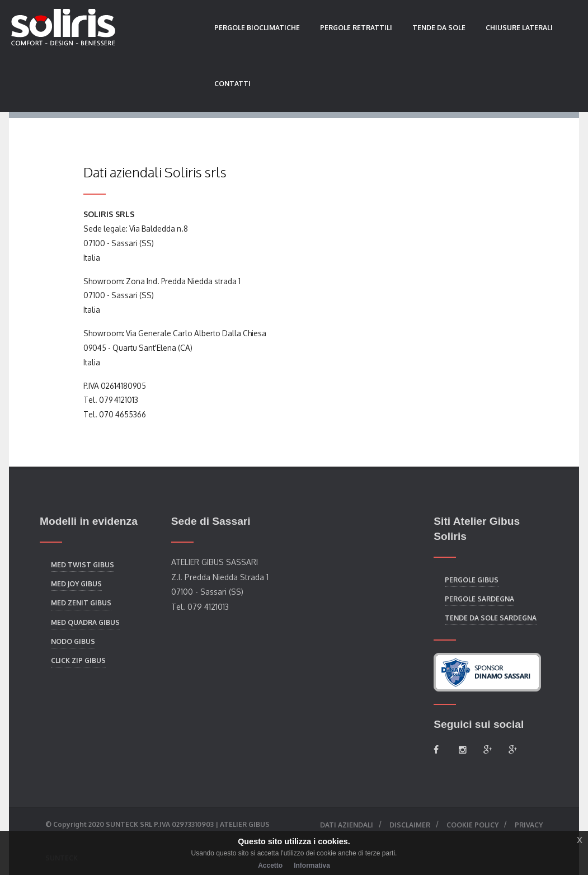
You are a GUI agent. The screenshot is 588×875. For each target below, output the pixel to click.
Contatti (232, 84)
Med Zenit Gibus (81, 603)
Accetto (270, 865)
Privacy (529, 825)
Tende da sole (439, 28)
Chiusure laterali (519, 28)
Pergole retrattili (356, 28)
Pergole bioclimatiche (257, 28)
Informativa (312, 865)
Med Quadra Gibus (85, 622)
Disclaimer (410, 825)
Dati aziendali (347, 825)
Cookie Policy (472, 825)
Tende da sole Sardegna (491, 618)
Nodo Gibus (73, 641)
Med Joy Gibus (76, 584)
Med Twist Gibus (83, 565)
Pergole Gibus (472, 580)
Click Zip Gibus (78, 660)
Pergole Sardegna (479, 599)
